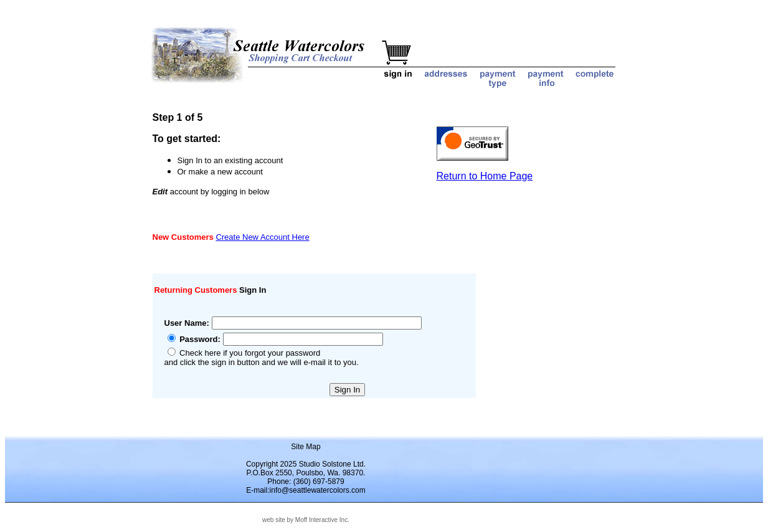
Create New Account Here (262, 237)
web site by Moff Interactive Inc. (306, 520)
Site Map (306, 447)
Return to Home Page (485, 176)
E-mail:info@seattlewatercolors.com (306, 490)
